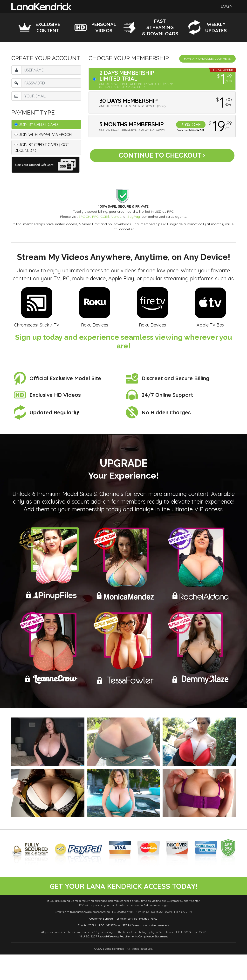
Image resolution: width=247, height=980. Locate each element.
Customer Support (101, 944)
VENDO (111, 951)
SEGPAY (127, 951)
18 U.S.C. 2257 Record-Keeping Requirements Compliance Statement (124, 962)
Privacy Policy (148, 944)
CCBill (105, 217)
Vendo (116, 217)
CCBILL (92, 951)
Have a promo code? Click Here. (207, 59)
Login (227, 6)
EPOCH (85, 217)
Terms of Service (126, 944)
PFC (95, 217)
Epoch (82, 951)
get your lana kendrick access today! (123, 899)
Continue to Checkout (162, 158)
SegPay (134, 217)
